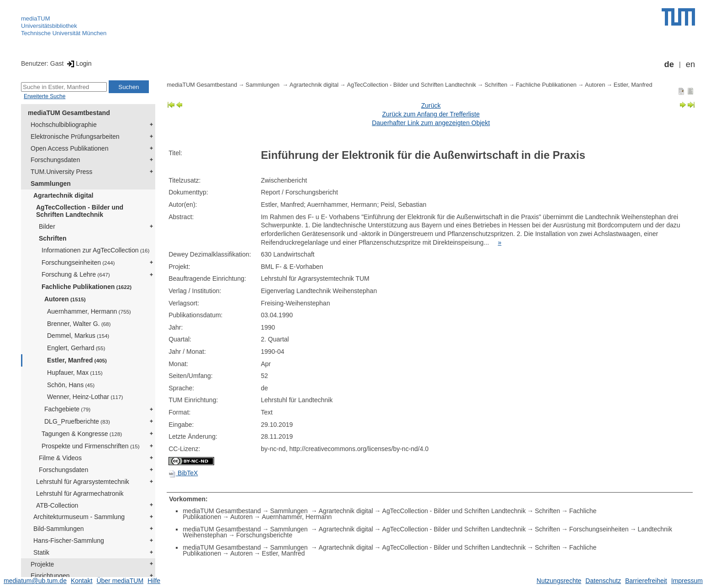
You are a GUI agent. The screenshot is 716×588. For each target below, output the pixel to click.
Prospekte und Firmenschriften (91, 446)
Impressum (687, 581)
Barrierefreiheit (646, 581)
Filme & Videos (60, 458)
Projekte (42, 564)
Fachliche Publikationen (87, 287)
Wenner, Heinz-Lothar (85, 397)
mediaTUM (36, 18)
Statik (41, 552)
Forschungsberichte (264, 535)
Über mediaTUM (120, 581)
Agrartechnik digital (63, 195)
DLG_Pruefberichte (77, 421)
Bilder (47, 226)
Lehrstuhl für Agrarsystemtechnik (83, 482)
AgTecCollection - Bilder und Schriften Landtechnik (80, 211)
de (669, 64)
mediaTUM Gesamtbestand (69, 113)
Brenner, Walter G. (79, 324)
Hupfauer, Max (75, 373)
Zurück (431, 105)
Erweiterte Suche (45, 96)
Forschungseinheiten (78, 262)
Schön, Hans (71, 385)
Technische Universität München (64, 33)
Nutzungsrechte (559, 581)
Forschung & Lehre (76, 274)
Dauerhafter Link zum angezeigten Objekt (431, 123)
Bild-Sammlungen (59, 529)
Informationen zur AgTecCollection (95, 250)
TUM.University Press (61, 172)
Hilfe (154, 581)
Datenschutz (603, 581)
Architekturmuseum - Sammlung (79, 517)
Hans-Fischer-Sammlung (69, 541)
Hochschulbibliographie (64, 125)
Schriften (53, 238)
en (690, 64)
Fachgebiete (67, 409)
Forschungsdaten (55, 160)
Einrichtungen (50, 576)
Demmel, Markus (78, 336)
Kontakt (82, 581)
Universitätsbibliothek (49, 26)
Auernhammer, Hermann (89, 311)
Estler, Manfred (77, 360)
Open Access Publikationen (69, 148)
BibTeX (183, 473)
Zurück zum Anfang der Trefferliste (431, 114)
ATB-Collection (57, 505)
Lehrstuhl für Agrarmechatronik (80, 493)
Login (78, 63)
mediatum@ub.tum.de (35, 581)
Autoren (65, 299)
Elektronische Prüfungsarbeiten (75, 136)
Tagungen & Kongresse (82, 434)
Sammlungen (51, 184)
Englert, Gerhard (76, 348)
